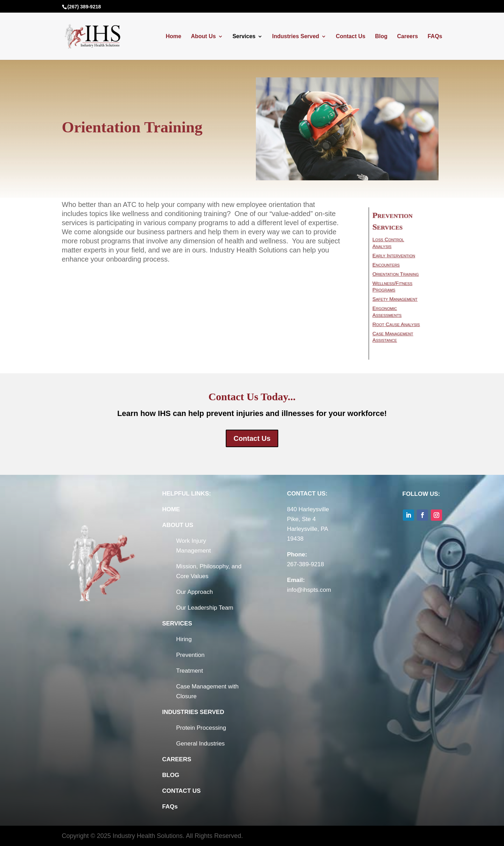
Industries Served (296, 37)
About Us (203, 37)
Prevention (190, 655)
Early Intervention (395, 258)
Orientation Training (397, 275)
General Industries (200, 744)
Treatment (190, 671)
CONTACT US (181, 791)
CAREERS (177, 759)
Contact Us (350, 37)
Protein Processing (201, 728)
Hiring (184, 639)
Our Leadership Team (205, 608)
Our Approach (194, 592)
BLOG (171, 775)
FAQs (435, 37)
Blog (381, 37)
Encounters (388, 267)
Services (244, 37)
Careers (408, 37)
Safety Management (396, 297)
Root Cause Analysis (397, 320)
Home (173, 37)
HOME (171, 509)
